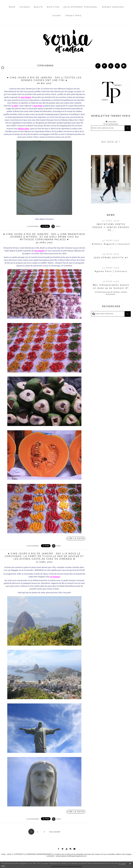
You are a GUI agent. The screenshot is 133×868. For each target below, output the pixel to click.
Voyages (25, 7)
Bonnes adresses (113, 7)
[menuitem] (12, 9)
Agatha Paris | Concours (111, 271)
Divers (57, 16)
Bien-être (53, 7)
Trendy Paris (73, 16)
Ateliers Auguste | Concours (111, 243)
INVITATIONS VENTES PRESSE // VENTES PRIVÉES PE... (111, 227)
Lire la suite (76, 539)
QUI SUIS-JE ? (111, 141)
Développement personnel (81, 7)
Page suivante (55, 832)
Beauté (38, 7)
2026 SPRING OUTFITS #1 (111, 257)
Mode (12, 7)
